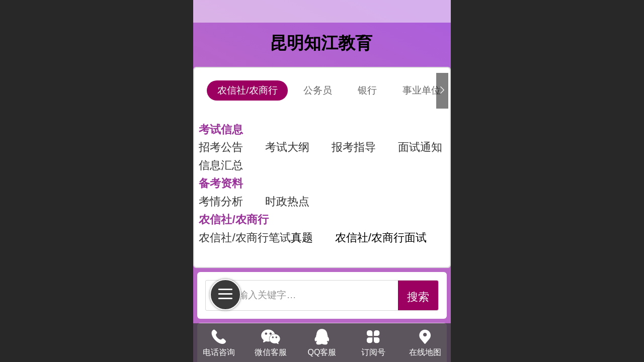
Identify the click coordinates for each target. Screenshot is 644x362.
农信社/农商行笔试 (245, 238)
